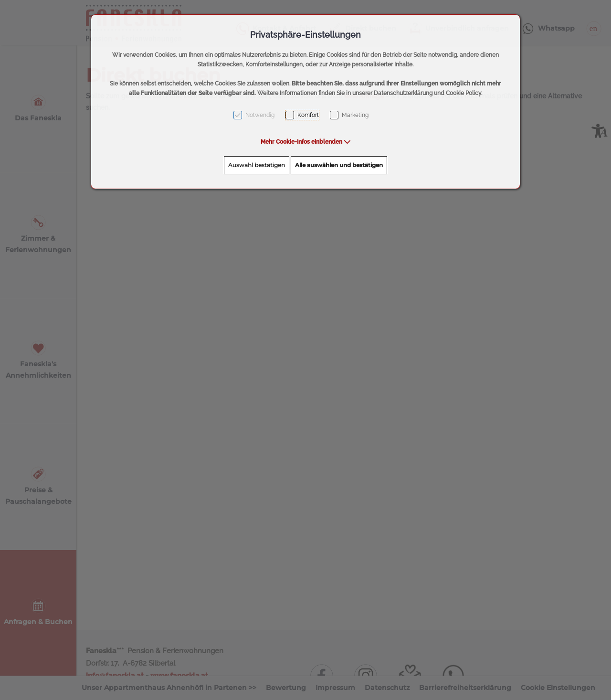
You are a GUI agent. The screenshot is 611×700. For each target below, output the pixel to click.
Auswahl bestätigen (257, 165)
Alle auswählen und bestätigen (339, 165)
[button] (306, 142)
